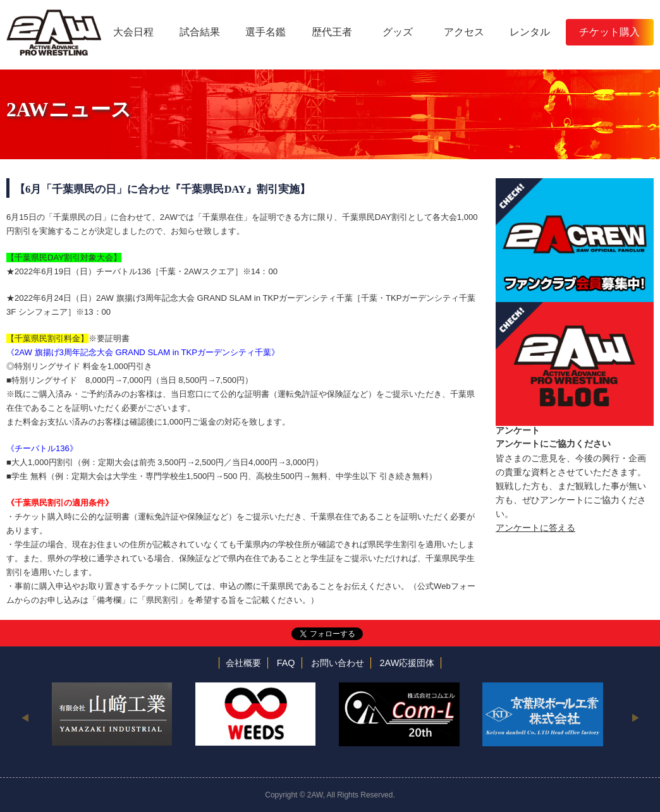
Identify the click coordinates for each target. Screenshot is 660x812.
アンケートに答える (535, 528)
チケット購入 (609, 32)
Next (635, 717)
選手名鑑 (266, 32)
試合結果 (200, 32)
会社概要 (243, 663)
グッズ (398, 32)
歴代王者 (332, 32)
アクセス (464, 32)
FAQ (286, 663)
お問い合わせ (338, 663)
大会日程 (133, 32)
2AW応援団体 (407, 663)
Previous (25, 717)
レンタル (530, 32)
